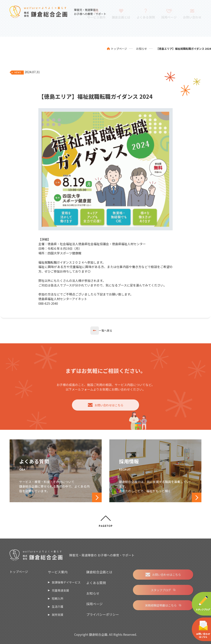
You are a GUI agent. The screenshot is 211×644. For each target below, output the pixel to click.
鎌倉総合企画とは (99, 574)
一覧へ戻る (105, 330)
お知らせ (142, 49)
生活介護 (58, 609)
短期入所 (58, 601)
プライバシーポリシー (103, 617)
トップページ (119, 49)
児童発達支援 (60, 593)
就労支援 (58, 617)
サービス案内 (58, 574)
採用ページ (94, 606)
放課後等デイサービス (66, 584)
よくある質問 (96, 585)
